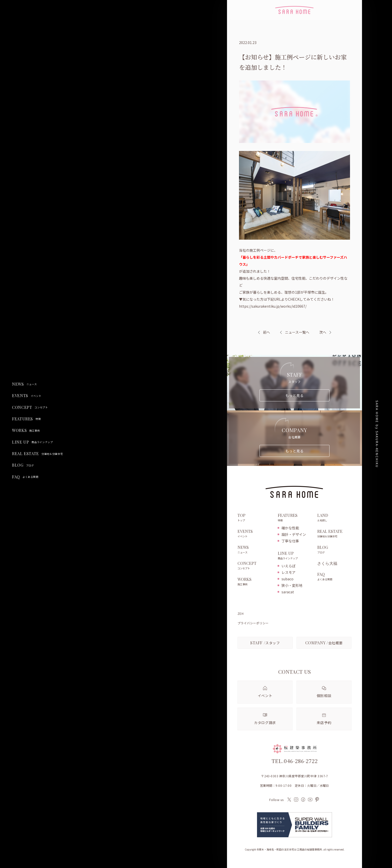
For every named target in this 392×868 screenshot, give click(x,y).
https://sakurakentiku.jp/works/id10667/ (273, 306)
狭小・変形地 (292, 585)
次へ (323, 332)
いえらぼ (288, 566)
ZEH (240, 614)
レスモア (288, 572)
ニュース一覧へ (295, 332)
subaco (287, 579)
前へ (266, 332)
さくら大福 (327, 563)
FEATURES (26, 419)
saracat (288, 592)
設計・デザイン (294, 534)
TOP (255, 518)
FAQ (25, 477)
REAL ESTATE (37, 454)
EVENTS (27, 396)
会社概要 (324, 643)
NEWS (24, 384)
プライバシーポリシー (253, 623)
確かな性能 (290, 528)
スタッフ (265, 643)
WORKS (26, 430)
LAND (334, 518)
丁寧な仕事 (290, 541)
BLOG (23, 465)
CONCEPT (30, 407)
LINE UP (32, 442)
